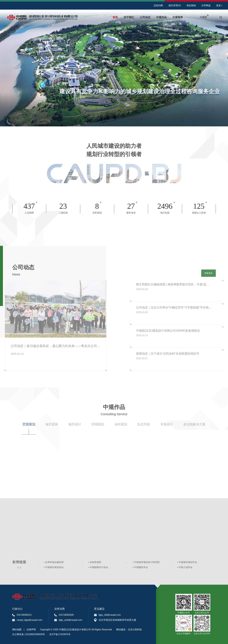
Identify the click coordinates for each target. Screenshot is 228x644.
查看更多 (208, 274)
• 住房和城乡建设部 (54, 563)
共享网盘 (206, 5)
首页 (115, 17)
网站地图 (17, 630)
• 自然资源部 (95, 563)
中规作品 (161, 17)
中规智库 (178, 17)
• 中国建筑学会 (140, 568)
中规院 (203, 17)
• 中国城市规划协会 (54, 568)
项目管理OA (175, 5)
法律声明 (31, 630)
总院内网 (158, 5)
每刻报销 (191, 5)
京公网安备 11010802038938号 (29, 634)
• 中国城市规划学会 (187, 563)
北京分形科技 (135, 630)
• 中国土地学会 (185, 568)
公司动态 (145, 17)
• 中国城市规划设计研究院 (146, 563)
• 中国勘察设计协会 (98, 568)
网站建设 (121, 630)
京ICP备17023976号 (60, 634)
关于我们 (129, 17)
